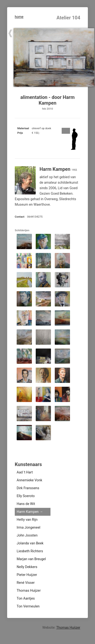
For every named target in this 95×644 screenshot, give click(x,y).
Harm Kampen (28, 512)
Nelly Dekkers (27, 567)
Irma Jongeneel (28, 528)
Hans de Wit (26, 504)
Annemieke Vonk (29, 480)
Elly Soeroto (26, 496)
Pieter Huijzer (27, 575)
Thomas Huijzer (29, 591)
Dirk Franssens (28, 488)
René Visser (26, 583)
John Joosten (27, 535)
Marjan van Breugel (31, 559)
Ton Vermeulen (28, 606)
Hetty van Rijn (27, 520)
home (19, 17)
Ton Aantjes (26, 598)
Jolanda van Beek (30, 543)
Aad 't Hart (25, 472)
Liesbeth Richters (30, 551)
